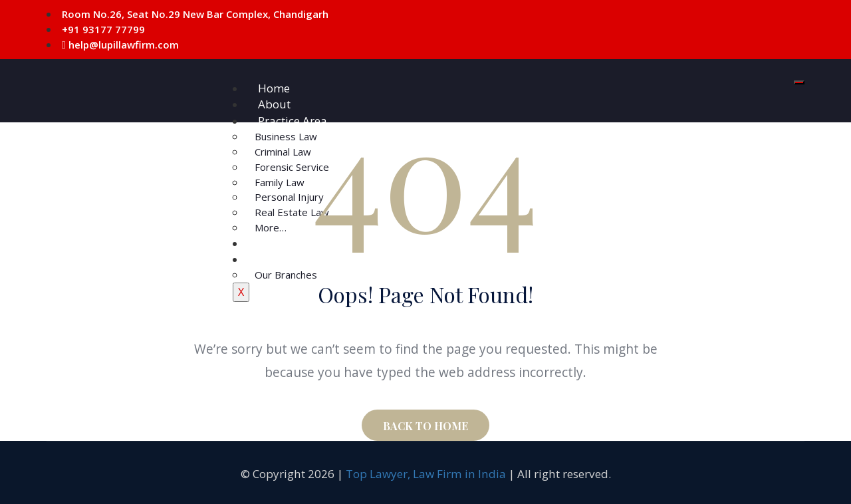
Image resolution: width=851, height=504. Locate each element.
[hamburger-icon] (799, 82)
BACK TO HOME (425, 426)
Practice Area (293, 121)
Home (274, 88)
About (274, 104)
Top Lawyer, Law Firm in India (426, 474)
